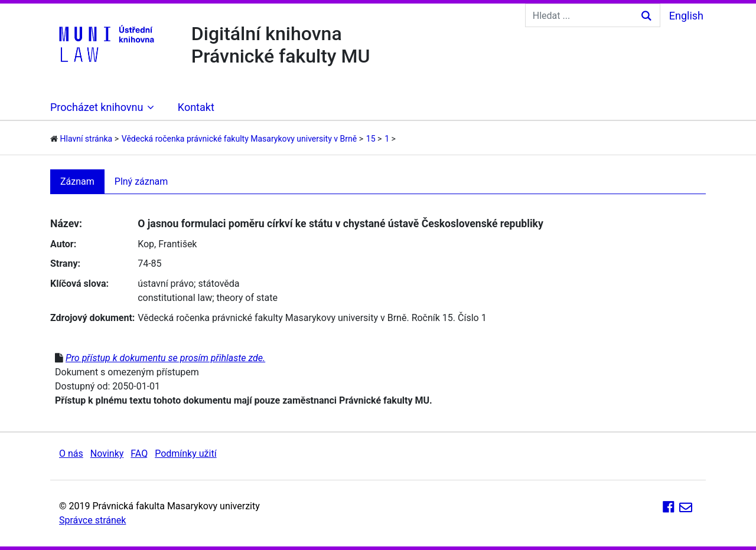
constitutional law (175, 298)
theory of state (247, 298)
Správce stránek (92, 520)
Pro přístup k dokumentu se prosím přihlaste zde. (165, 358)
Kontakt (196, 107)
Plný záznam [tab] (141, 181)
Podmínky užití (185, 454)
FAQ (139, 454)
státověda (219, 284)
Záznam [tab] (77, 181)
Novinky (107, 454)
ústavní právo (166, 284)
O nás (71, 454)
